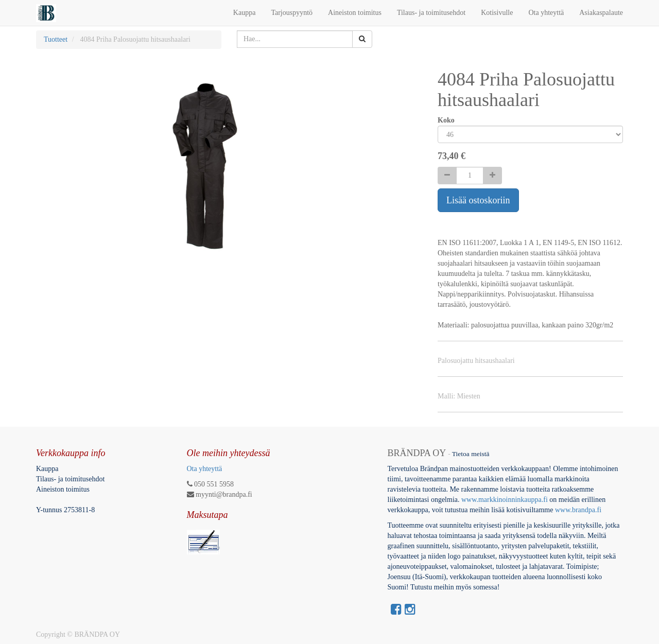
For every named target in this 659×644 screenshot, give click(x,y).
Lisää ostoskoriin (478, 200)
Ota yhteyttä (205, 469)
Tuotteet (56, 39)
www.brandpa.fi (579, 510)
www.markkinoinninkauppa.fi (505, 500)
